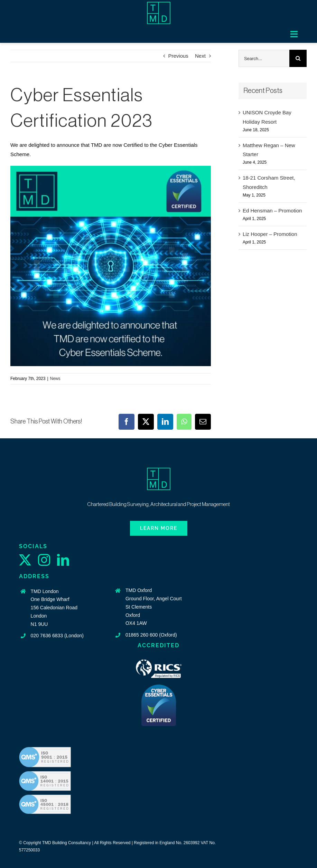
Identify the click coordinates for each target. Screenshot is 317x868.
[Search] (298, 58)
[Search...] (264, 58)
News (55, 379)
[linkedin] (63, 560)
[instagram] (44, 560)
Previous (178, 56)
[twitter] (25, 560)
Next (200, 56)
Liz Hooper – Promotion (270, 234)
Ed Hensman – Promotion (272, 211)
